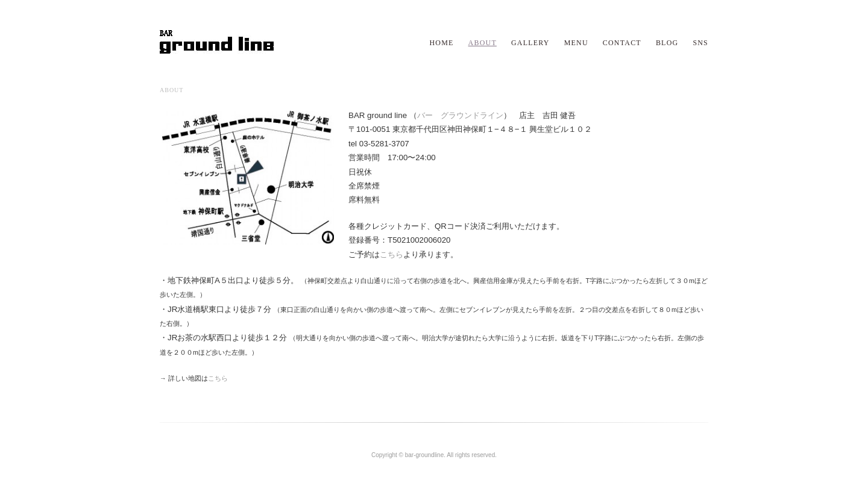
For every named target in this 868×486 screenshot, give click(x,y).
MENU (576, 43)
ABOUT (483, 43)
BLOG (667, 43)
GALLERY (530, 43)
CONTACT (622, 43)
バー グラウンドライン (460, 115)
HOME (441, 43)
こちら (392, 254)
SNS (700, 43)
